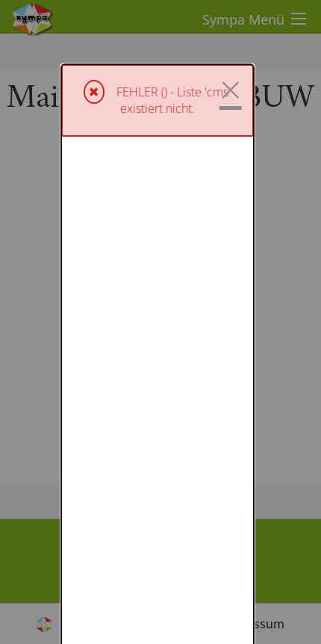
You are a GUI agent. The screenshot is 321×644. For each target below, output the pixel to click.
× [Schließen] (231, 25)
